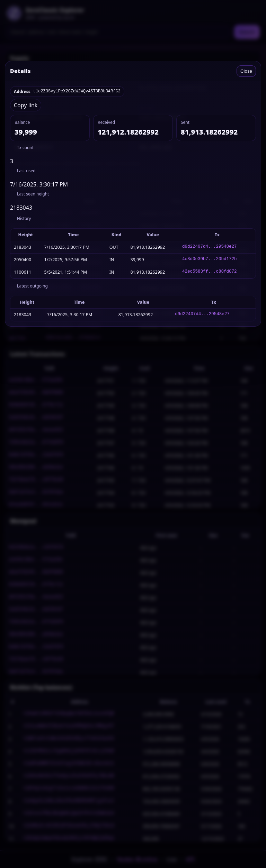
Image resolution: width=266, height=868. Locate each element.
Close (246, 71)
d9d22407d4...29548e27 (210, 247)
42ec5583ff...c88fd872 (210, 272)
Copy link (26, 105)
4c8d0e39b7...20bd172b (210, 260)
